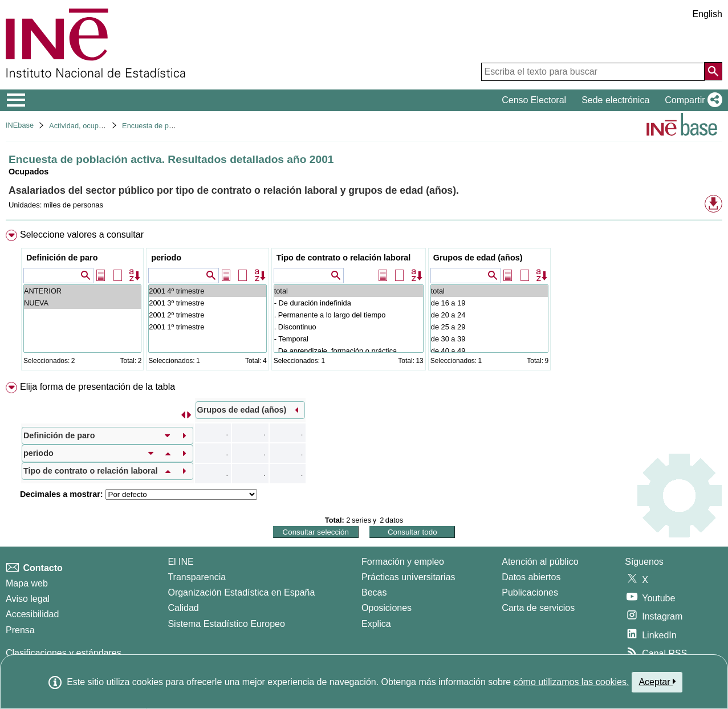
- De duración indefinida (349, 303)
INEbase (20, 125)
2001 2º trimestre (207, 315)
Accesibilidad (32, 614)
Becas (374, 592)
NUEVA (82, 303)
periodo (166, 258)
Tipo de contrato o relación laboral (344, 258)
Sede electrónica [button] (615, 100)
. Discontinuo (349, 327)
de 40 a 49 (489, 351)
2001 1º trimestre (207, 327)
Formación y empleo (403, 562)
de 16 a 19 (489, 303)
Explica (376, 624)
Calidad (183, 608)
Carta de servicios (538, 608)
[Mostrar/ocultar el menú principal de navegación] (16, 100)
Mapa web (27, 583)
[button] (691, 100)
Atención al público (540, 562)
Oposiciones (387, 608)
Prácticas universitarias (408, 577)
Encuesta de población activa (169, 126)
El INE (180, 562)
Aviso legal (28, 599)
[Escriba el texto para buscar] (593, 72)
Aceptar (657, 682)
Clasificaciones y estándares (64, 653)
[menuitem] (364, 302)
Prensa (20, 630)
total (349, 291)
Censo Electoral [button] (534, 100)
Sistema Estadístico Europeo (226, 624)
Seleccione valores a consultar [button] (82, 235)
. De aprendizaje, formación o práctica (349, 351)
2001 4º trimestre (207, 291)
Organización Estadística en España (241, 592)
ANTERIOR (82, 291)
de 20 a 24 (489, 315)
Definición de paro (62, 258)
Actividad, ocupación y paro (94, 126)
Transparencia (197, 577)
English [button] (707, 14)
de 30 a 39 (489, 339)
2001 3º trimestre (207, 303)
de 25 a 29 (489, 327)
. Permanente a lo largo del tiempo (349, 315)
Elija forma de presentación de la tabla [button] (97, 387)
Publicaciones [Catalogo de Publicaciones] (530, 592)
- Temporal (349, 339)
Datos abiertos (531, 577)
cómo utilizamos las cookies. (572, 682)
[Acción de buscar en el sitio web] (713, 71)
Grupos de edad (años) (478, 258)
